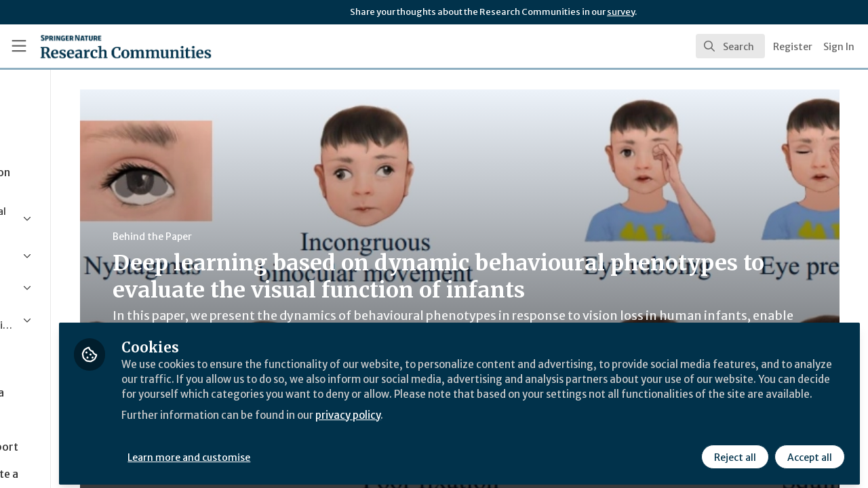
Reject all (734, 452)
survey (621, 12)
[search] (730, 46)
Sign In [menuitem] (839, 47)
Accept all (808, 452)
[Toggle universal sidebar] (19, 46)
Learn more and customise (313, 452)
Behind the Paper (257, 237)
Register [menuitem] (793, 47)
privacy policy (483, 426)
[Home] (106, 46)
